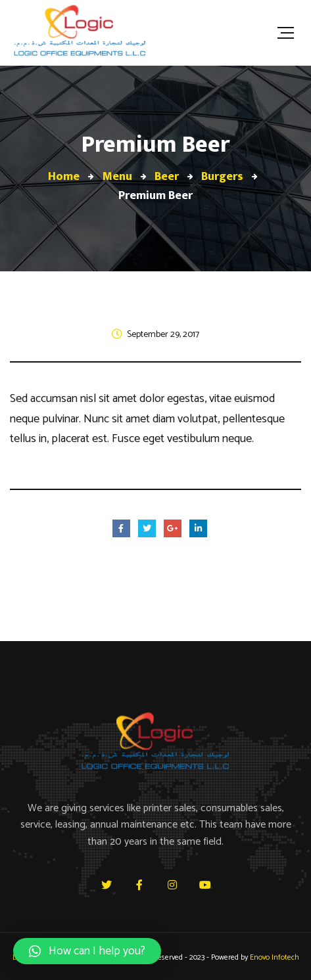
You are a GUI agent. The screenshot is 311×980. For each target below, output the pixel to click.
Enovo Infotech (275, 957)
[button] (87, 951)
